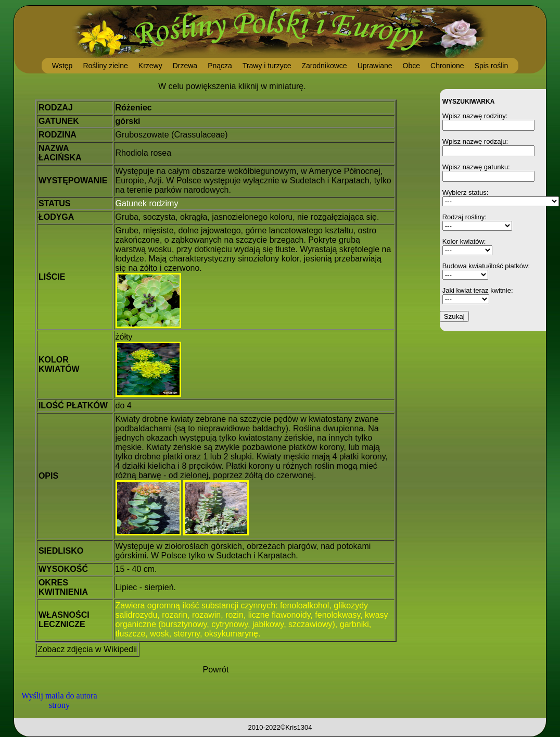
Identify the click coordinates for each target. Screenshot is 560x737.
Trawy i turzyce (267, 66)
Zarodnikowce (324, 66)
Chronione (447, 66)
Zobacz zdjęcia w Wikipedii (87, 649)
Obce (411, 66)
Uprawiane (375, 66)
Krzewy (150, 66)
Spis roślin (492, 66)
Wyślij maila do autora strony (59, 700)
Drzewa (185, 66)
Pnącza (220, 66)
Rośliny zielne (105, 66)
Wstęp (62, 66)
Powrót (216, 670)
